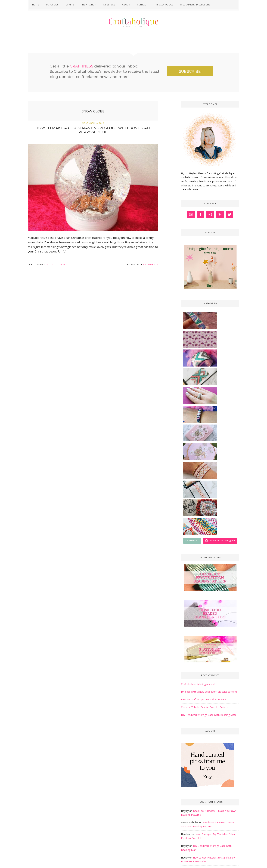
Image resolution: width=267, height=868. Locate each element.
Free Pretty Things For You (207, 774)
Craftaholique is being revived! (198, 538)
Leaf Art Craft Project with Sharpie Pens (204, 553)
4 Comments (151, 268)
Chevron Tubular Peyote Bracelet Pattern (205, 561)
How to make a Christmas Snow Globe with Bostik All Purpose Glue (93, 134)
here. (161, 834)
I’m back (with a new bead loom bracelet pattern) (209, 545)
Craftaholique (133, 33)
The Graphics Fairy (202, 788)
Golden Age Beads (202, 779)
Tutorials (61, 268)
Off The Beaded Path (203, 784)
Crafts (49, 268)
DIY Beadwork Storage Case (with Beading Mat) (208, 569)
